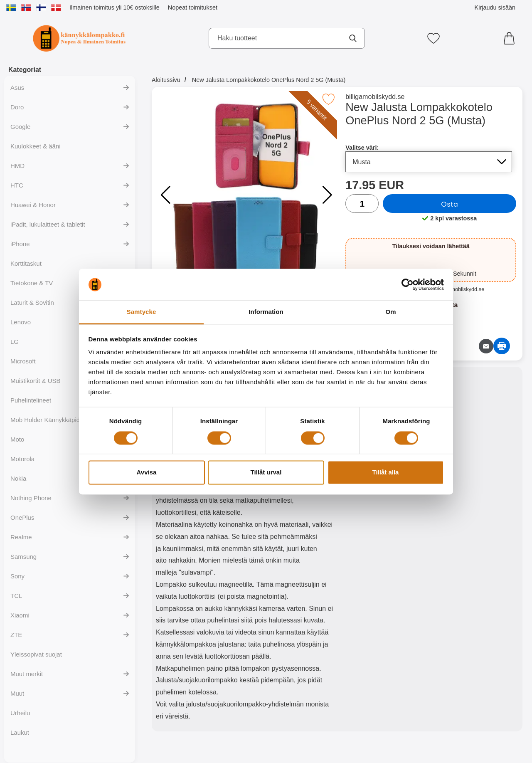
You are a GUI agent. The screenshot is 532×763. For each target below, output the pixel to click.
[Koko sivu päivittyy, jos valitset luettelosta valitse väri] (429, 162)
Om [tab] (390, 312)
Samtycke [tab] (142, 312)
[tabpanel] (244, 551)
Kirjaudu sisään (495, 7)
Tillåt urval (266, 473)
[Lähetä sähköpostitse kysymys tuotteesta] (486, 346)
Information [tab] (266, 312)
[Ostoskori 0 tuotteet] (511, 38)
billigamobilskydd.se (375, 97)
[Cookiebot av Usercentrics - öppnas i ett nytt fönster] (408, 284)
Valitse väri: (362, 148)
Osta (449, 204)
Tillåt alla (386, 473)
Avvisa (147, 473)
